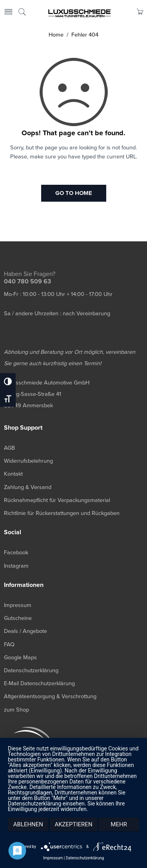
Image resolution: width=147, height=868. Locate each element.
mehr (119, 824)
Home (56, 35)
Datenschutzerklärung (85, 858)
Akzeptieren (73, 824)
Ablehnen (28, 824)
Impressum (53, 858)
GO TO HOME (74, 193)
